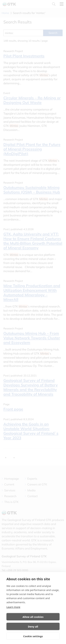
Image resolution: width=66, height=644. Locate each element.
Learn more (13, 607)
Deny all (33, 626)
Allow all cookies (33, 617)
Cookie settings (33, 636)
